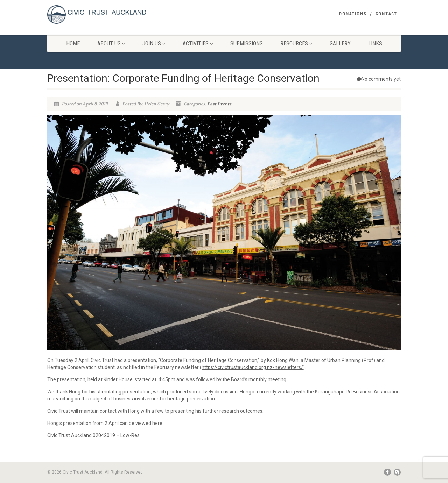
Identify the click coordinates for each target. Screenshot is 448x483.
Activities (198, 44)
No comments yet (379, 79)
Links (375, 44)
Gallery (340, 44)
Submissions (247, 44)
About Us (111, 44)
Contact (386, 14)
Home (73, 44)
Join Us (154, 44)
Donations (353, 14)
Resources (296, 44)
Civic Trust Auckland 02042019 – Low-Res (93, 435)
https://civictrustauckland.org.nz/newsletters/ (252, 367)
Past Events (219, 104)
